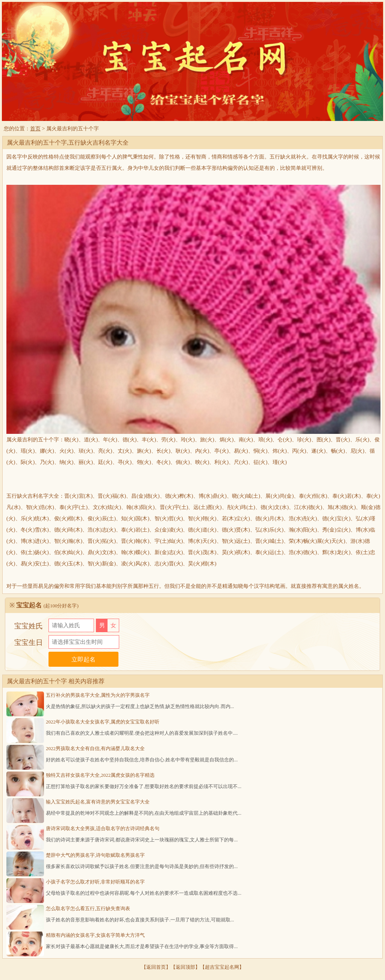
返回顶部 (185, 967)
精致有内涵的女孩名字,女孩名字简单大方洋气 (95, 935)
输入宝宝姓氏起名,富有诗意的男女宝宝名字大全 (98, 802)
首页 (35, 128)
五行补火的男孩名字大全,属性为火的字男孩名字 (98, 695)
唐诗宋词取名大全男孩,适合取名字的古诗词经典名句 (103, 828)
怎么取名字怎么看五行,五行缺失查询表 (88, 908)
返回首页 (156, 967)
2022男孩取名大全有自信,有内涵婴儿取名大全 (95, 748)
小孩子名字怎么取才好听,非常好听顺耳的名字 (95, 882)
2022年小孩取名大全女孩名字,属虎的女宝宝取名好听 (103, 722)
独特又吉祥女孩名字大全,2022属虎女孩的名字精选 (100, 775)
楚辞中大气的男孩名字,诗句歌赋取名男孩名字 (95, 855)
